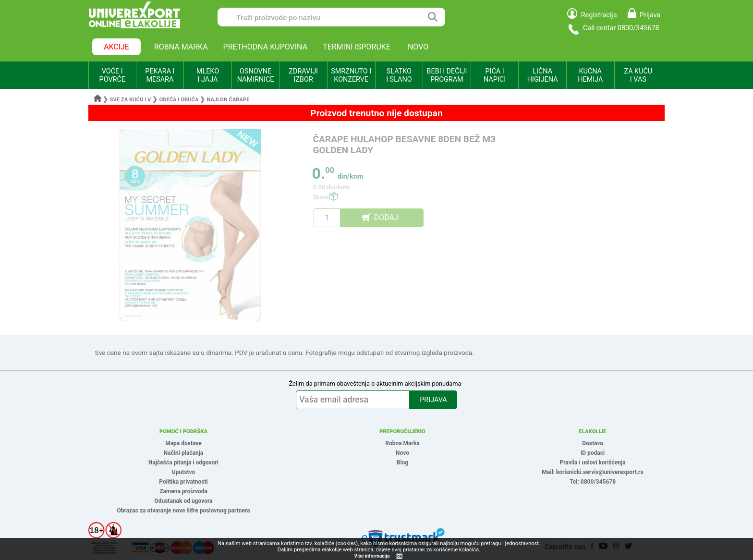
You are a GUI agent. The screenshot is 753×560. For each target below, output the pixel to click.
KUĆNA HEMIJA (590, 75)
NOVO (418, 47)
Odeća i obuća (179, 100)
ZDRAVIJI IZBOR (303, 75)
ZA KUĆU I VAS (638, 75)
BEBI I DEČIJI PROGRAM (447, 75)
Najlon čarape (228, 100)
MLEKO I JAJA (208, 75)
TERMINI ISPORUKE (357, 47)
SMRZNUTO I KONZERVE (351, 75)
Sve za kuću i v (131, 100)
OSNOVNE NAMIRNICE (256, 75)
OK (400, 556)
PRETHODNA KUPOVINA (266, 47)
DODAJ (386, 217)
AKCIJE (116, 47)
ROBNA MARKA (181, 47)
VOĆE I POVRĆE (112, 75)
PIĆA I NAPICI (495, 75)
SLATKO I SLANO (399, 75)
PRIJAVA (433, 400)
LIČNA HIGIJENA (543, 75)
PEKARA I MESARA (160, 75)
